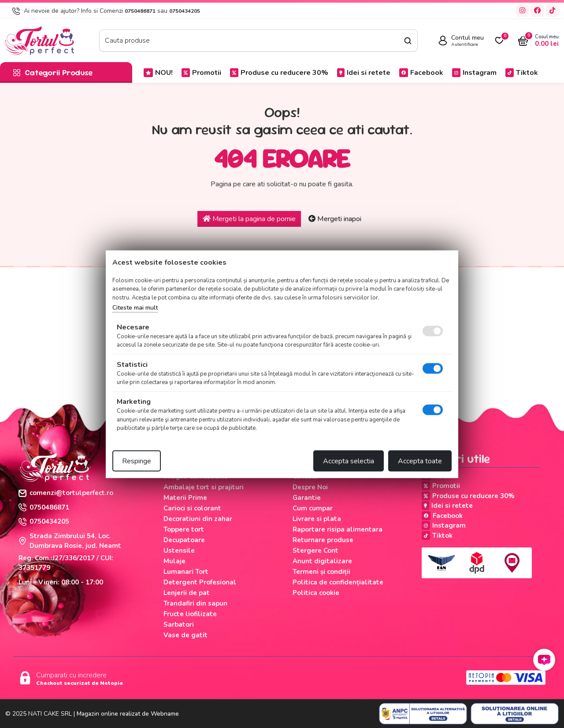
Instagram (474, 73)
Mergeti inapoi (335, 219)
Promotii (201, 73)
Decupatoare (184, 540)
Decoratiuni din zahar (198, 519)
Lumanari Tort (186, 572)
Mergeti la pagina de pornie (249, 219)
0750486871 (140, 11)
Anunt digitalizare (322, 561)
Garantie (307, 498)
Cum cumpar (313, 508)
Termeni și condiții (321, 572)
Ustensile (179, 551)
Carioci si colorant (192, 508)
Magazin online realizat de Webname (128, 714)
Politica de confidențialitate (338, 582)
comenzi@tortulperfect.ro (66, 493)
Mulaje (174, 561)
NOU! (158, 73)
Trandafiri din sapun (195, 603)
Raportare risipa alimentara (338, 529)
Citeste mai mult (135, 308)
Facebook (421, 73)
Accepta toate (420, 461)
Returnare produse (323, 540)
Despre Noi (310, 487)
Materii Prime (185, 498)
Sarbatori (179, 625)
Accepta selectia (349, 461)
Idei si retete (364, 73)
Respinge (137, 461)
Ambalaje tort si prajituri (204, 487)
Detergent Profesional (200, 582)
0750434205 (185, 11)
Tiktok (522, 73)
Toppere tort (184, 529)
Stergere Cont (315, 551)
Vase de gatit (186, 635)
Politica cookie (316, 593)
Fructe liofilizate (190, 614)
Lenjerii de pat (187, 593)
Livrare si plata (317, 519)
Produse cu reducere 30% (279, 73)
